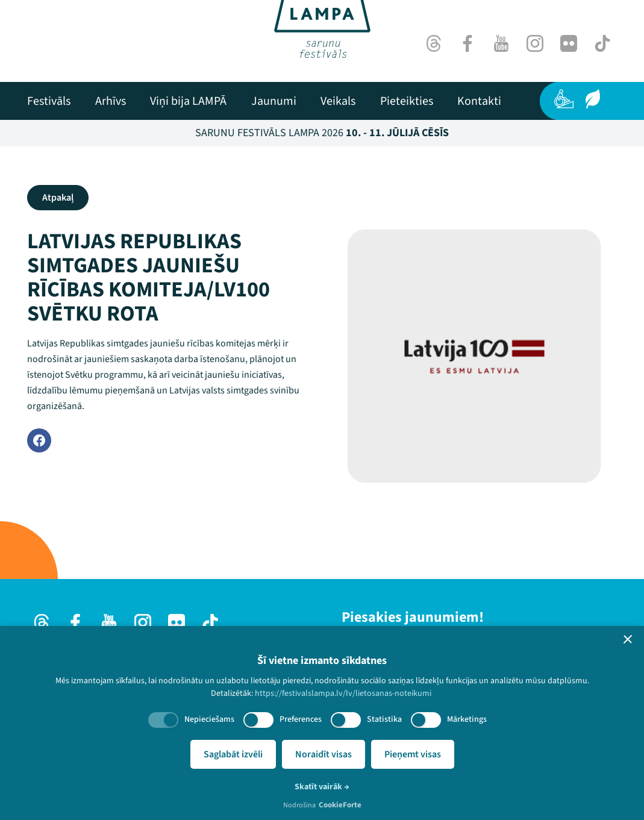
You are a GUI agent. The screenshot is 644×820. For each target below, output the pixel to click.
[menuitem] (49, 101)
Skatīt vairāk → (322, 787)
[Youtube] (501, 43)
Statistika (384, 719)
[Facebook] (467, 43)
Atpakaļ (58, 198)
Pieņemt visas (413, 754)
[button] (628, 639)
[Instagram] (535, 43)
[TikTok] (602, 43)
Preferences (301, 719)
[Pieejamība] (564, 99)
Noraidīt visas (324, 754)
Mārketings (467, 719)
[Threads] (434, 43)
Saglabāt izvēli (233, 754)
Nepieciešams (209, 719)
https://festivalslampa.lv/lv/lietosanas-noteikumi (343, 693)
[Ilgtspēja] (593, 99)
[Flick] (569, 43)
